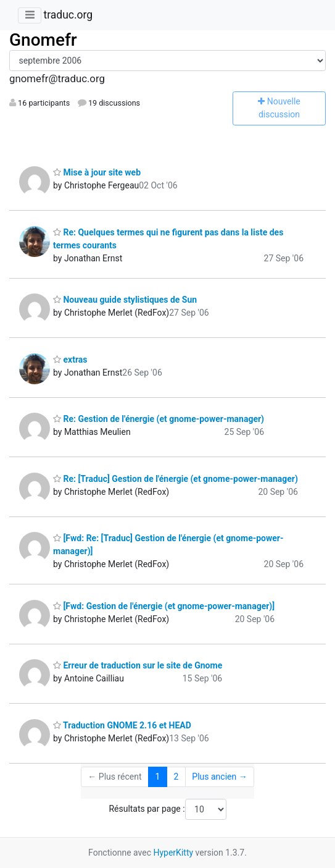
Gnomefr (43, 40)
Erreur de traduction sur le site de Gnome (138, 665)
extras (70, 360)
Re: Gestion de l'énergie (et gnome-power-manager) (159, 419)
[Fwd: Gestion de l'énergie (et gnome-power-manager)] (164, 606)
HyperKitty (173, 853)
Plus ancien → (219, 777)
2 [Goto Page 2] (176, 777)
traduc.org (68, 15)
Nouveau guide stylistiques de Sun (125, 300)
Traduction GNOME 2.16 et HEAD (122, 725)
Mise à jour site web (97, 172)
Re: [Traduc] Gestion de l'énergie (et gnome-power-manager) (176, 479)
